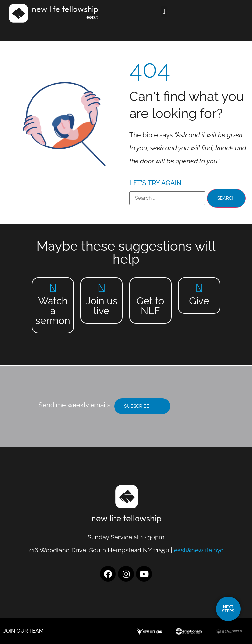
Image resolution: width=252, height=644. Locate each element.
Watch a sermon (53, 311)
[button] (164, 12)
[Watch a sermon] (53, 288)
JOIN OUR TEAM (23, 631)
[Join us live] (102, 288)
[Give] (199, 288)
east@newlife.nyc (199, 550)
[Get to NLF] (150, 288)
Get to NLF (150, 306)
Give (199, 301)
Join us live (102, 306)
